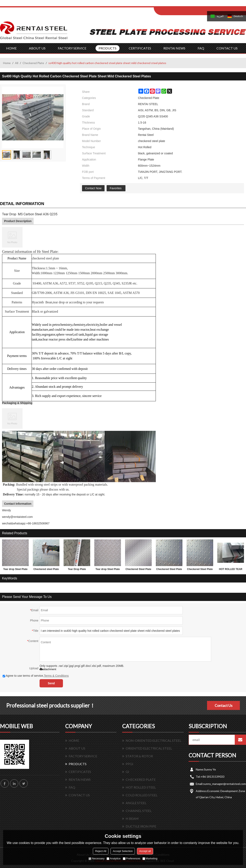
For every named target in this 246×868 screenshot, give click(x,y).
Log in (179, 4)
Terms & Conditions (56, 676)
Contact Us (224, 705)
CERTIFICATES (140, 48)
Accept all (145, 851)
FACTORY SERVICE (72, 48)
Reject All (101, 851)
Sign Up (188, 4)
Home (7, 63)
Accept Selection (123, 851)
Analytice (114, 858)
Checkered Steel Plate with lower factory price (138, 570)
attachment (48, 669)
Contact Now (93, 188)
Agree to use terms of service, (36, 676)
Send (51, 683)
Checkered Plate (33, 63)
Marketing (150, 858)
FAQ (201, 48)
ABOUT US (37, 48)
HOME (11, 48)
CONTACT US (227, 48)
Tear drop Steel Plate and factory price (15, 570)
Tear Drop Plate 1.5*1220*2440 (77, 570)
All (17, 63)
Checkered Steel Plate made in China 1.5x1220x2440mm (169, 570)
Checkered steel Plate (46, 569)
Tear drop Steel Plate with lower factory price (108, 570)
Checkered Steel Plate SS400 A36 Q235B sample (200, 570)
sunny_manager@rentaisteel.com (224, 784)
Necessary (96, 858)
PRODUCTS (108, 48)
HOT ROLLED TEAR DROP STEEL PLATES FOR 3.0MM (231, 570)
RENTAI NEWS (174, 48)
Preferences (132, 858)
